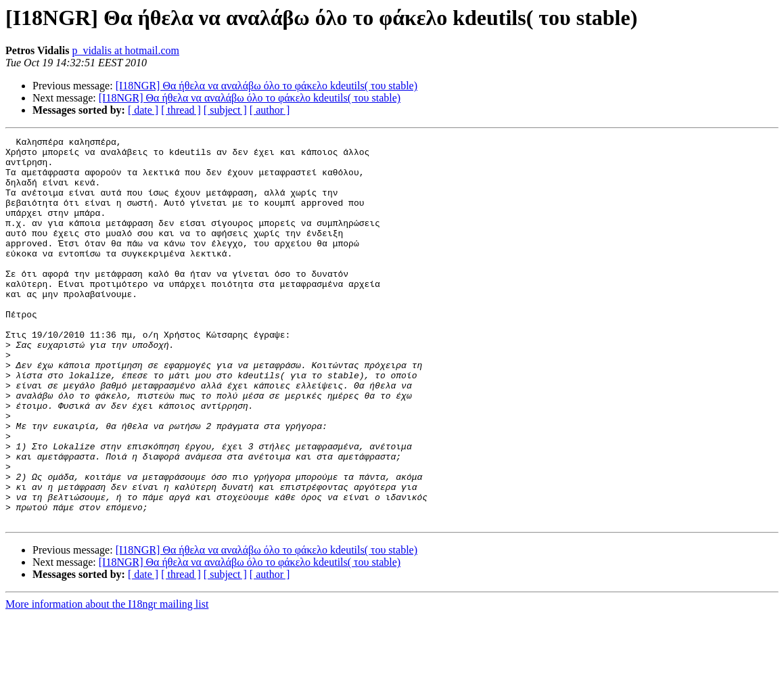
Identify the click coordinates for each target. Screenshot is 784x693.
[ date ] (143, 110)
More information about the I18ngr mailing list (107, 681)
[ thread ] (181, 110)
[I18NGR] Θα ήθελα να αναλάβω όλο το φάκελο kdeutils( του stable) (267, 86)
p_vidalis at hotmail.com (125, 50)
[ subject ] (225, 110)
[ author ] (270, 110)
